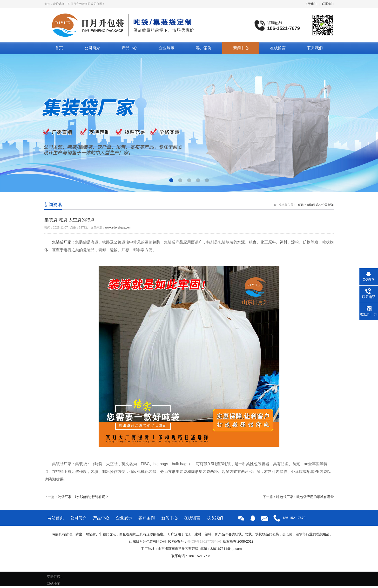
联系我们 (328, 4)
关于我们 (311, 4)
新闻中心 (241, 48)
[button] (171, 180)
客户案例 (204, 48)
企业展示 (167, 48)
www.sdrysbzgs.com (118, 228)
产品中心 (129, 48)
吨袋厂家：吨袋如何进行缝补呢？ (83, 497)
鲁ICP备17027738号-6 (204, 541)
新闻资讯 (313, 205)
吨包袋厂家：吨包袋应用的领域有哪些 (305, 497)
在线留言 (278, 48)
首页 (59, 48)
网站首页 (56, 518)
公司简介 (92, 48)
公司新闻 (328, 205)
